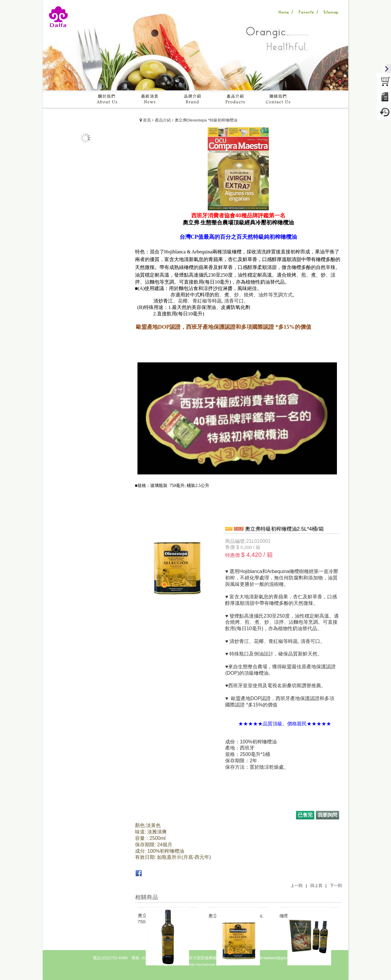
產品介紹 (163, 120)
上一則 (296, 886)
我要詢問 (327, 815)
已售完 (305, 815)
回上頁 (316, 886)
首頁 (147, 120)
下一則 (336, 886)
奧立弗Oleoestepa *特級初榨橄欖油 (206, 120)
